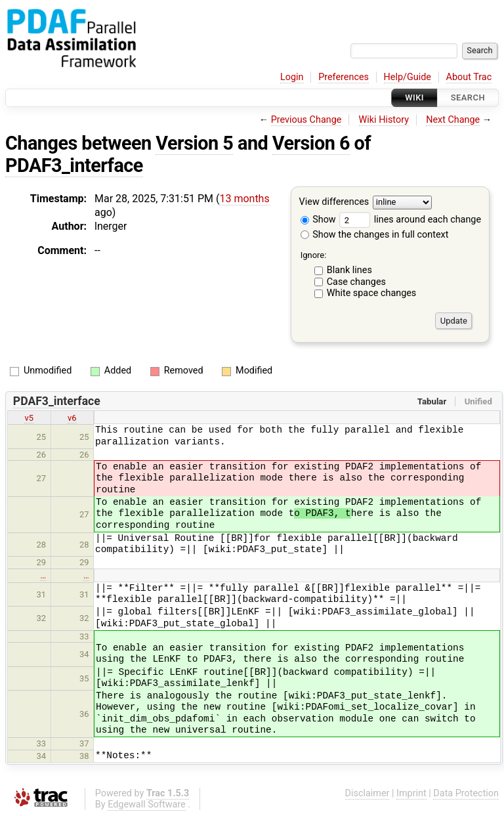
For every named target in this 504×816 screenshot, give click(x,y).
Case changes (356, 282)
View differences (334, 203)
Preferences (344, 77)
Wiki (414, 97)
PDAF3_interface (74, 165)
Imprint (411, 793)
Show (318, 220)
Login (292, 77)
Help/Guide (408, 77)
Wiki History (384, 120)
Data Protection (466, 793)
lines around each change (410, 220)
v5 (29, 418)
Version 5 (194, 143)
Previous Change (306, 120)
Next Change (453, 120)
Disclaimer (367, 793)
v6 (72, 418)
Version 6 (311, 143)
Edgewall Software (147, 805)
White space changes (372, 293)
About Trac (469, 77)
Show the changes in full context (375, 235)
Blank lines (349, 270)
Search (468, 97)
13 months (244, 199)
